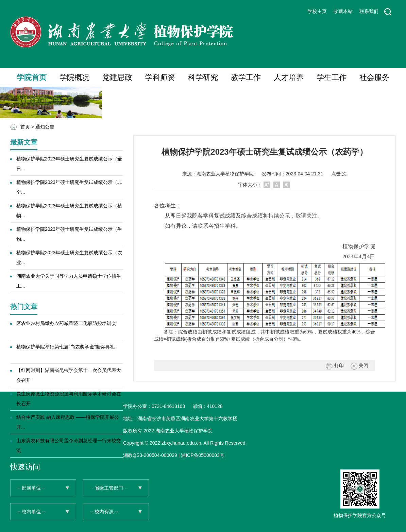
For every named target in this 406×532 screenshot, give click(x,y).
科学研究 (203, 77)
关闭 (359, 366)
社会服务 (374, 77)
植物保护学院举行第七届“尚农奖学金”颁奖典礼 (65, 347)
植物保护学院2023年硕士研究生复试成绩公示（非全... (69, 187)
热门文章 (24, 307)
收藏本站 (343, 11)
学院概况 (74, 77)
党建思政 (117, 77)
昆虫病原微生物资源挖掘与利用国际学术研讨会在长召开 (69, 399)
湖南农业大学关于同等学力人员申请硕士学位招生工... (69, 281)
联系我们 (369, 11)
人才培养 (289, 77)
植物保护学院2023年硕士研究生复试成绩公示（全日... (69, 164)
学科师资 (160, 77)
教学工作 (246, 77)
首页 (25, 127)
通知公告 (45, 127)
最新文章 (24, 142)
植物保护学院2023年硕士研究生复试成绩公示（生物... (69, 234)
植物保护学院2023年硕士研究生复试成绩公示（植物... (69, 211)
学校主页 (317, 11)
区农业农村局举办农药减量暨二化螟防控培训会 (66, 323)
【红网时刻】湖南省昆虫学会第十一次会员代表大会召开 (69, 375)
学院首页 (32, 77)
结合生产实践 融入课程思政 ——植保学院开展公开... (68, 422)
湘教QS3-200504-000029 (150, 455)
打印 (335, 366)
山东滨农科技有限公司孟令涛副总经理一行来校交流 (69, 445)
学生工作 (332, 77)
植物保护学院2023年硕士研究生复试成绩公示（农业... (69, 258)
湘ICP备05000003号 (203, 455)
